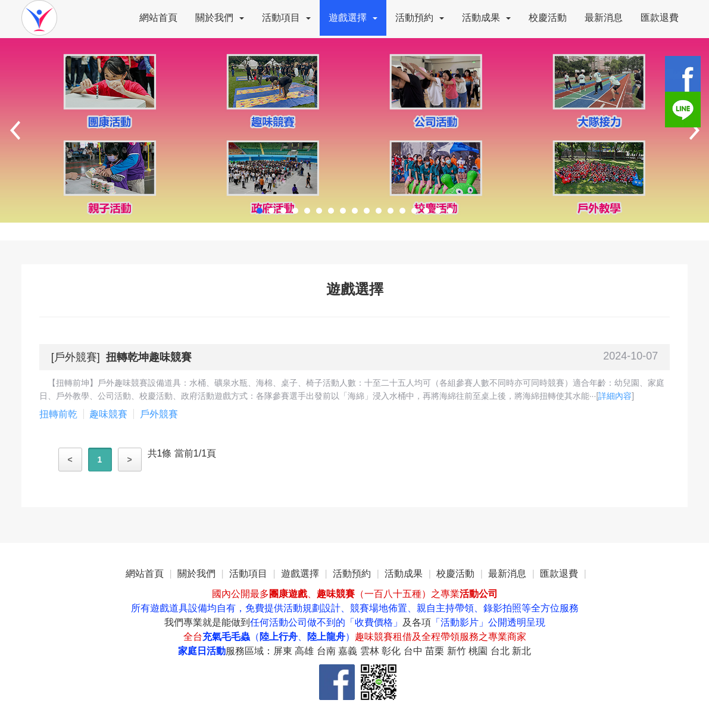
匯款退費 (660, 18)
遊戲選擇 (353, 18)
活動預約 (420, 18)
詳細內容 (615, 396)
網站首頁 (158, 18)
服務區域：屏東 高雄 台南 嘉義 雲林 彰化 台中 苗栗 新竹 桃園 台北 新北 (378, 651)
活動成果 (486, 18)
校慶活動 (548, 18)
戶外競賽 (76, 357)
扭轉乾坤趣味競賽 (149, 357)
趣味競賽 (108, 414)
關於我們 (220, 18)
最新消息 (604, 18)
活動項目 (286, 18)
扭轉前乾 (58, 414)
